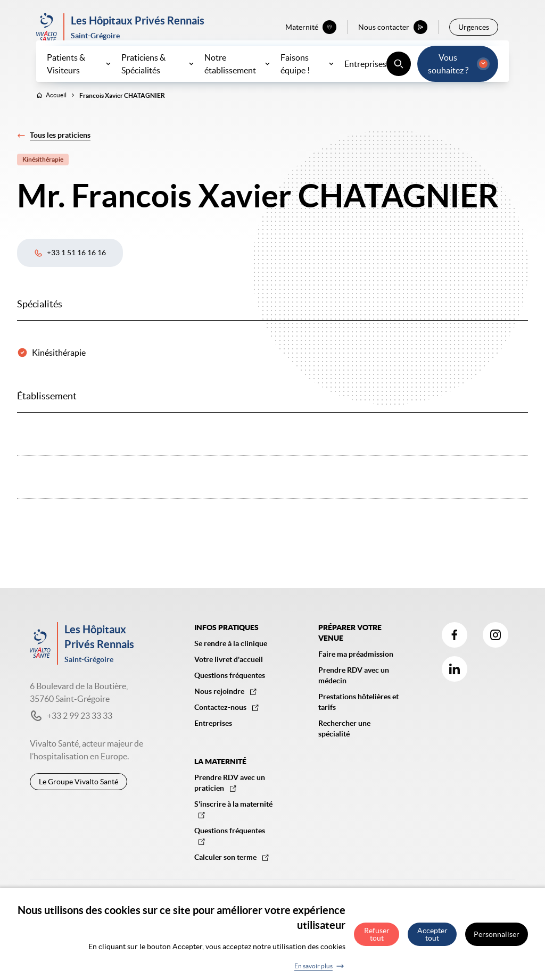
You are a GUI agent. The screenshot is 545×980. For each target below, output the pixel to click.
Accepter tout (432, 940)
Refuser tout (377, 940)
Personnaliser (497, 940)
